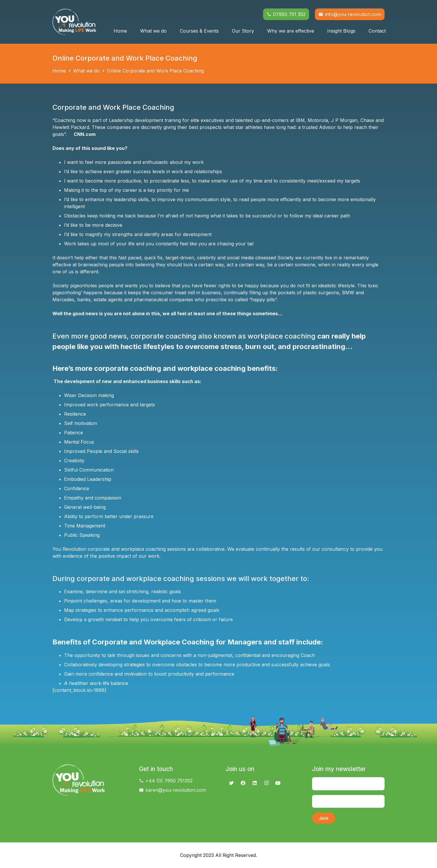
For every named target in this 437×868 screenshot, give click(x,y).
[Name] (348, 784)
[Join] (324, 818)
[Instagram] (266, 783)
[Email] (348, 801)
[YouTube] (278, 783)
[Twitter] (231, 783)
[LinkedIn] (255, 783)
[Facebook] (243, 783)
